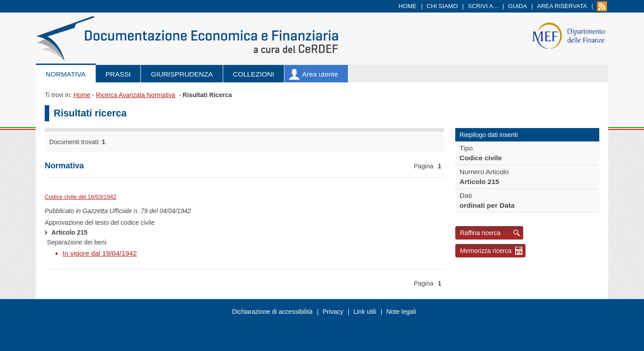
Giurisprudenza (182, 74)
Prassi (118, 74)
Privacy (333, 312)
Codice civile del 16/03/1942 (80, 197)
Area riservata (562, 6)
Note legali (401, 312)
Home (407, 6)
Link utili (365, 312)
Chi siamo (442, 6)
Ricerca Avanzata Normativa (135, 95)
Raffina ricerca (481, 233)
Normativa (66, 74)
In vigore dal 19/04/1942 (100, 253)
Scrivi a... (483, 6)
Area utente (320, 74)
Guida (517, 6)
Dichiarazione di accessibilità (272, 312)
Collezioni (254, 74)
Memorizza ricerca (486, 251)
